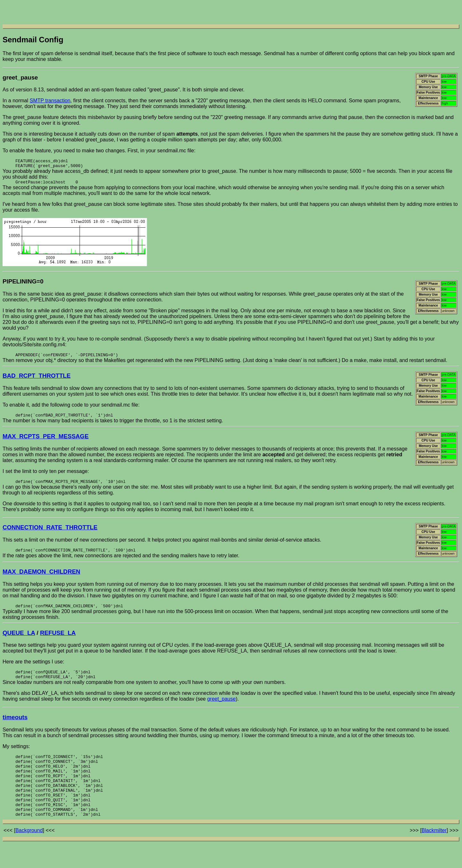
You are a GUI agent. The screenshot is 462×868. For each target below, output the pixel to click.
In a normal (16, 101)
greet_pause (222, 708)
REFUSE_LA (58, 640)
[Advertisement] (231, 12)
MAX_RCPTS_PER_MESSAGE (46, 441)
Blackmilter (434, 852)
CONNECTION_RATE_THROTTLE (50, 533)
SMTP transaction (50, 101)
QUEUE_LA (19, 640)
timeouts (15, 726)
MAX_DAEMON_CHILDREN (41, 578)
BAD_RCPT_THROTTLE (37, 379)
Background (29, 852)
